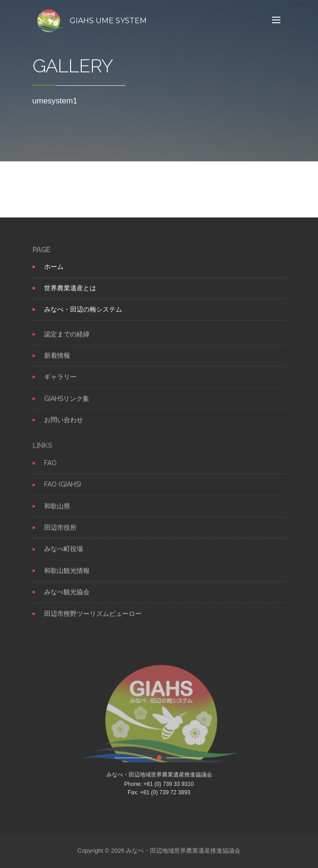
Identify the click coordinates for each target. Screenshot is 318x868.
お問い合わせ (64, 427)
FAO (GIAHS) (63, 492)
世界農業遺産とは (70, 288)
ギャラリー (60, 384)
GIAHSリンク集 (67, 406)
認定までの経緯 (67, 341)
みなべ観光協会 (67, 600)
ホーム (54, 267)
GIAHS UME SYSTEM (108, 21)
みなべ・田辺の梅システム (83, 309)
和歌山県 (57, 513)
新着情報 (57, 363)
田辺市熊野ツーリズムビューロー (93, 621)
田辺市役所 (60, 535)
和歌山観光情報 (67, 578)
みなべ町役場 (64, 556)
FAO (50, 471)
